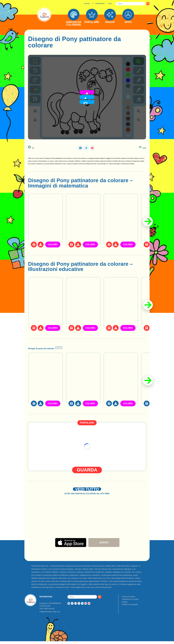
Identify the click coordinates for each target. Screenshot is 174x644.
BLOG (110, 4)
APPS (128, 22)
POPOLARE (92, 22)
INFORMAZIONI (100, 4)
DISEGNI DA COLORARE (74, 24)
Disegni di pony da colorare (63, 347)
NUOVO (110, 22)
